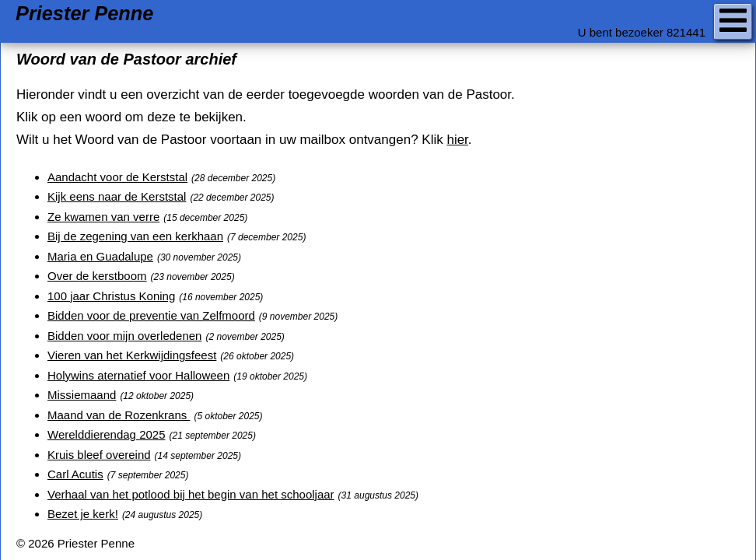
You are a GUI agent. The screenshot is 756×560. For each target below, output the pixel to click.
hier (457, 140)
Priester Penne (84, 14)
